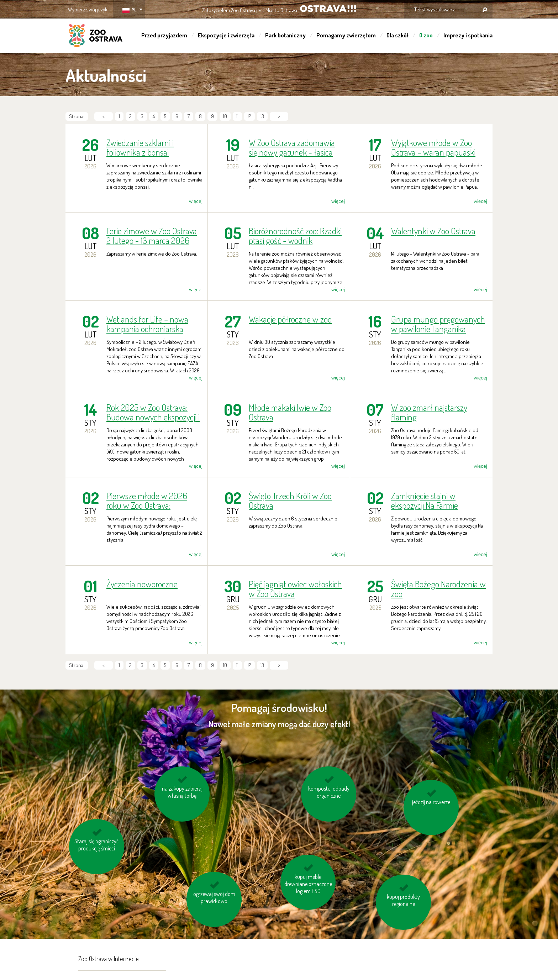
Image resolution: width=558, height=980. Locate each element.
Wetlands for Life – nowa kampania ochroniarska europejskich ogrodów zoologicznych (147, 324)
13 (262, 116)
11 (237, 116)
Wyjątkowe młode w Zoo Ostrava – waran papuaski (433, 147)
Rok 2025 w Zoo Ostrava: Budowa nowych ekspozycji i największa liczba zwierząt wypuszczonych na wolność (153, 412)
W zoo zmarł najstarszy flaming (429, 412)
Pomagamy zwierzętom (346, 35)
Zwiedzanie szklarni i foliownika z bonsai (140, 147)
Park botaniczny (285, 35)
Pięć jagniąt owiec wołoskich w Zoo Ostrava (295, 589)
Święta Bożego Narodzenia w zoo (438, 589)
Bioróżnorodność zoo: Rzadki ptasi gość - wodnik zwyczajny (295, 236)
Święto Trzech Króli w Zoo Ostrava (290, 501)
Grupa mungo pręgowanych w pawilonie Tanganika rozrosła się (438, 324)
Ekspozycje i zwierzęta (226, 35)
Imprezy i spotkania (468, 35)
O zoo (426, 35)
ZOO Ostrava (96, 37)
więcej (196, 201)
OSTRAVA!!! (328, 9)
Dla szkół (398, 35)
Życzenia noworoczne (142, 584)
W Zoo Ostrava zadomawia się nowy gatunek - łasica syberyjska (292, 147)
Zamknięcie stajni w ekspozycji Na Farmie (425, 501)
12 (249, 116)
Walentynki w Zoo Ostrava (433, 231)
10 (225, 116)
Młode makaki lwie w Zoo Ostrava (290, 412)
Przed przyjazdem (164, 35)
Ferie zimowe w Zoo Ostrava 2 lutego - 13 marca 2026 (152, 236)
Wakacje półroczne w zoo (290, 319)
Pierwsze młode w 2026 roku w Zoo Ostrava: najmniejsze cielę (147, 501)
